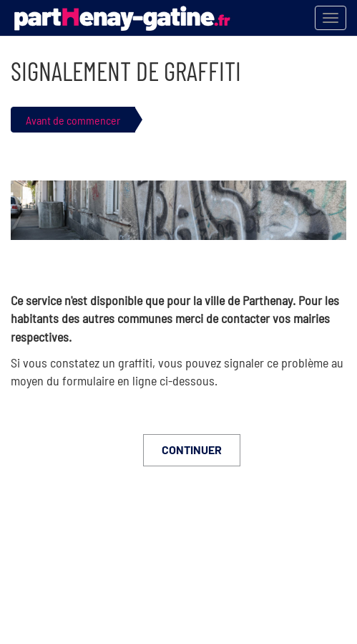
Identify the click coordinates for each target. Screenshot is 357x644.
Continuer (192, 450)
